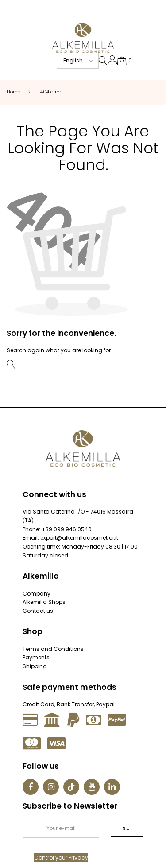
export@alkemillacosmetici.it (79, 538)
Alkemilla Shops (44, 602)
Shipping (35, 666)
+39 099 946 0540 (67, 529)
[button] (113, 62)
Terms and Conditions (53, 649)
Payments (36, 657)
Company (37, 594)
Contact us (38, 611)
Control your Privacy (61, 858)
